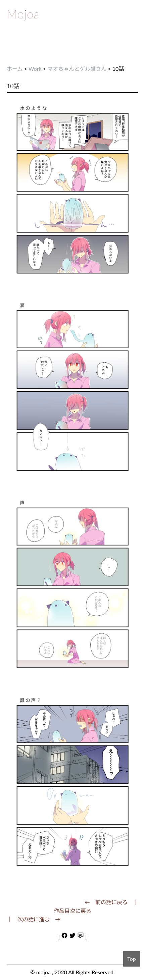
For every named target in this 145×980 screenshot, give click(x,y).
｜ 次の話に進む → (34, 919)
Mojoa (23, 14)
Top (132, 959)
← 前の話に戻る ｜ (111, 902)
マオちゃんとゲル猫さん (77, 69)
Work (35, 69)
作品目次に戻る (72, 911)
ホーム (15, 69)
